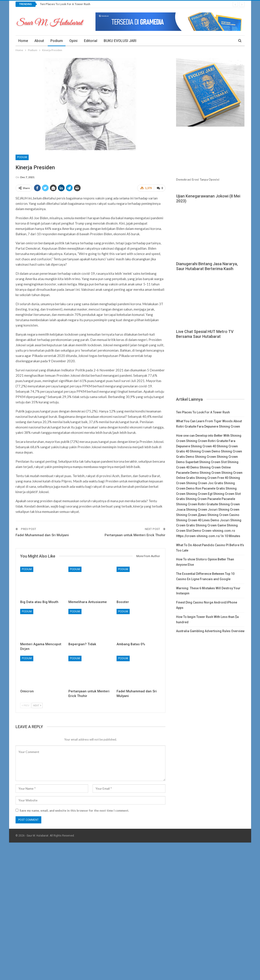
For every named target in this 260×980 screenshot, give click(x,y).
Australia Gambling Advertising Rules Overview (210, 631)
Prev (26, 705)
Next (37, 705)
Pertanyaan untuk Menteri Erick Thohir (135, 535)
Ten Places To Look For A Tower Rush (65, 4)
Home (23, 41)
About (39, 41)
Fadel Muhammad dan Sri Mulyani (42, 535)
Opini (73, 41)
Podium (57, 41)
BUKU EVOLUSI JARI (120, 41)
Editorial (91, 41)
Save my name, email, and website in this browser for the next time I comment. (74, 811)
